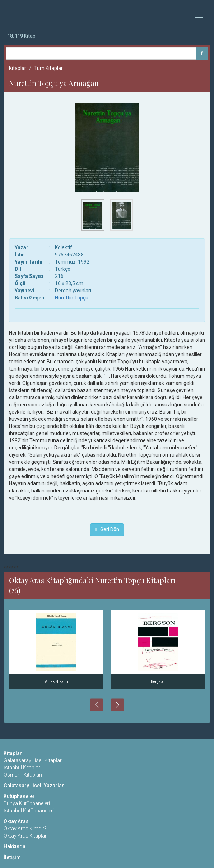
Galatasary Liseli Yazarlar (34, 786)
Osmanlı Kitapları (23, 775)
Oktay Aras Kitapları (26, 836)
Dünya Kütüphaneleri (27, 803)
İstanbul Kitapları (22, 768)
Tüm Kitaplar (48, 68)
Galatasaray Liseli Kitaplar (33, 760)
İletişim (12, 857)
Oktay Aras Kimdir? (25, 829)
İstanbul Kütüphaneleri (29, 811)
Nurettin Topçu (72, 298)
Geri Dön (107, 529)
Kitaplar (18, 68)
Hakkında (15, 846)
